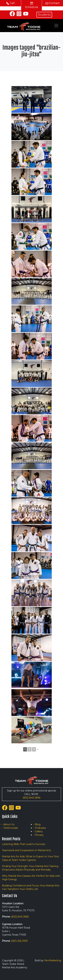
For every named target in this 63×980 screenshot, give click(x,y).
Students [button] (44, 15)
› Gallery (38, 831)
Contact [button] (53, 3)
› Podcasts (40, 828)
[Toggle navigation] (56, 26)
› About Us (8, 824)
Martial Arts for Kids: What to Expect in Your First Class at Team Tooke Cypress (30, 858)
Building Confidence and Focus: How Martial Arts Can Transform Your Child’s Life (31, 887)
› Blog (37, 824)
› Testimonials (10, 828)
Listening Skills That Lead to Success (24, 844)
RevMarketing (53, 960)
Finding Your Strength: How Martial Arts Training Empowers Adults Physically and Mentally (30, 868)
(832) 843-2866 (32, 798)
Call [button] (11, 3)
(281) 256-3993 (19, 941)
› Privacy (39, 835)
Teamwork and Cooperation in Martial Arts (26, 850)
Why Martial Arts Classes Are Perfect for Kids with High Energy (31, 878)
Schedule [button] (32, 5)
